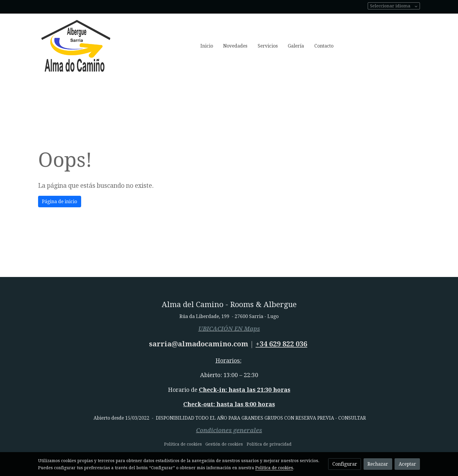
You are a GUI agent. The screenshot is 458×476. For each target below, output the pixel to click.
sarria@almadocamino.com (199, 344)
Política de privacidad (269, 444)
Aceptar (407, 464)
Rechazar (378, 464)
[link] (76, 46)
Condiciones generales (229, 430)
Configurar (345, 464)
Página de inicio (59, 202)
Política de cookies (183, 444)
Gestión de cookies (224, 444)
